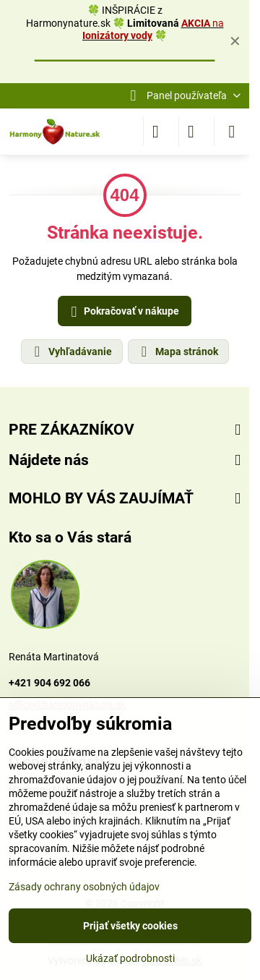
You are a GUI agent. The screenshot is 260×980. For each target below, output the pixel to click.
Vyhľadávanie (71, 351)
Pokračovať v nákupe (123, 312)
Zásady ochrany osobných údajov (84, 887)
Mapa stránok (178, 351)
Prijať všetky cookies (130, 926)
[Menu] (232, 132)
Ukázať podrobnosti (130, 958)
